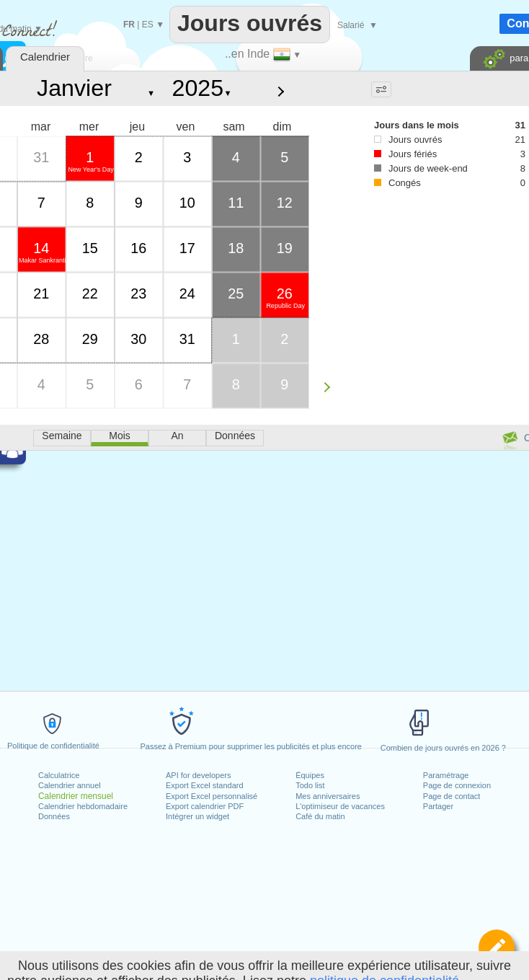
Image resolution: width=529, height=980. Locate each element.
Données (54, 816)
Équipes (310, 775)
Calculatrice (59, 775)
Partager (438, 806)
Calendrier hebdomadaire (83, 806)
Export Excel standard (205, 785)
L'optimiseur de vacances (340, 806)
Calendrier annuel (70, 785)
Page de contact (452, 796)
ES (148, 25)
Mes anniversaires (328, 796)
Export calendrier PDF (205, 806)
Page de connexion (457, 785)
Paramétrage (446, 775)
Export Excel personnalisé (212, 796)
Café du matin (320, 816)
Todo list (310, 785)
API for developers (199, 775)
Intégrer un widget (197, 816)
